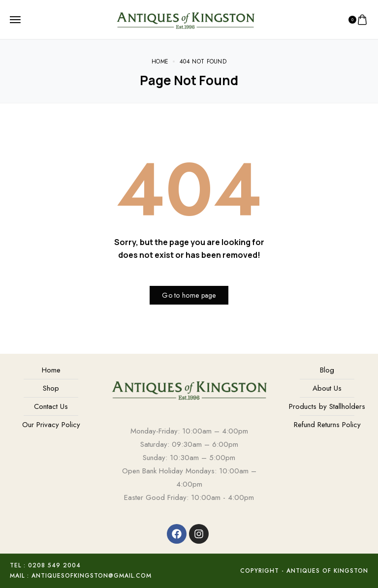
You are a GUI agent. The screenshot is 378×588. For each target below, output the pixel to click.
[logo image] (185, 19)
